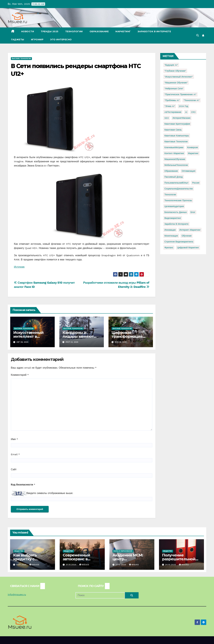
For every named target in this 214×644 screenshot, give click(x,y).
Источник (19, 267)
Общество (19, 551)
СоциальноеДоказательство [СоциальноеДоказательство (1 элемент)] (179, 189)
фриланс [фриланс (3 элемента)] (169, 248)
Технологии (74, 31)
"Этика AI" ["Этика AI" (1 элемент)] (170, 106)
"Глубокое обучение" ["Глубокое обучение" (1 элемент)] (175, 71)
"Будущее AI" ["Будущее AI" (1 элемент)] (171, 65)
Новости (28, 31)
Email (15, 454)
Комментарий (20, 375)
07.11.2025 (22, 565)
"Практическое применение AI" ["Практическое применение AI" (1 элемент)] (180, 94)
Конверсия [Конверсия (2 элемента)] (193, 147)
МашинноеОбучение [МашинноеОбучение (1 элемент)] (175, 159)
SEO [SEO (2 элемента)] (167, 118)
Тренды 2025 (50, 31)
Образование (99, 31)
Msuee (34, 565)
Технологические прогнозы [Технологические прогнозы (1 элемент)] (178, 200)
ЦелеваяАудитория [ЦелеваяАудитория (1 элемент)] (174, 206)
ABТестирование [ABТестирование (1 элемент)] (173, 112)
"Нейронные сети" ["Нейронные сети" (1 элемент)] (174, 89)
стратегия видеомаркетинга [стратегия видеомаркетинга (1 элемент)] (179, 242)
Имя (14, 439)
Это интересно (61, 40)
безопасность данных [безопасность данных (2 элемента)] (176, 212)
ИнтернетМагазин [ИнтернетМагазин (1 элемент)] (182, 118)
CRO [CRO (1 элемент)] (193, 112)
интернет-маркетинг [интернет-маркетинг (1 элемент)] (190, 230)
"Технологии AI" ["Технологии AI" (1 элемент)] (192, 100)
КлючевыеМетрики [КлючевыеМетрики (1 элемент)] (174, 147)
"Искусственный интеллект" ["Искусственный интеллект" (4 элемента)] (179, 77)
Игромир (37, 40)
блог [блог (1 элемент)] (193, 212)
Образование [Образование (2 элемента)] (171, 171)
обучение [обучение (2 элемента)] (187, 236)
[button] (198, 35)
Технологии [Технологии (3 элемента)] (170, 195)
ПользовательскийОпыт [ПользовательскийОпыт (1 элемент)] (176, 183)
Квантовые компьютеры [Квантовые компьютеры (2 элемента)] (177, 136)
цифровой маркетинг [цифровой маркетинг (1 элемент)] (188, 248)
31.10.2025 (72, 565)
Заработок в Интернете (154, 31)
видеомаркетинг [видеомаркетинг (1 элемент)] (173, 218)
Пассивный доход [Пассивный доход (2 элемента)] (173, 177)
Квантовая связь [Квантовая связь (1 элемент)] (173, 130)
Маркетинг (123, 31)
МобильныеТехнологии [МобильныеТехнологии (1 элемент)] (176, 165)
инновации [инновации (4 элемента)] (170, 230)
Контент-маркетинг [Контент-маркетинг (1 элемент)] (174, 153)
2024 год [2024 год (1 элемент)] (183, 106)
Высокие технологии (21, 59)
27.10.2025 (121, 565)
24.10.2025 (171, 565)
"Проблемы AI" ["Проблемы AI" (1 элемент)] (172, 100)
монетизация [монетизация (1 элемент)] (171, 236)
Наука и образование (123, 551)
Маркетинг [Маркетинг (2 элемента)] (193, 153)
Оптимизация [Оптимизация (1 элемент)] (189, 171)
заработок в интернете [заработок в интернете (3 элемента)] (176, 224)
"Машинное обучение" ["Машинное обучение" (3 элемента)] (176, 83)
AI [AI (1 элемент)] (186, 112)
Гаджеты (18, 40)
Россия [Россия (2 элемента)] (196, 183)
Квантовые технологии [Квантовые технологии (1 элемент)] (176, 142)
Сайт (14, 469)
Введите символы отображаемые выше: (50, 493)
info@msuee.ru (17, 594)
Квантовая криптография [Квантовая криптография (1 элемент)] (177, 124)
